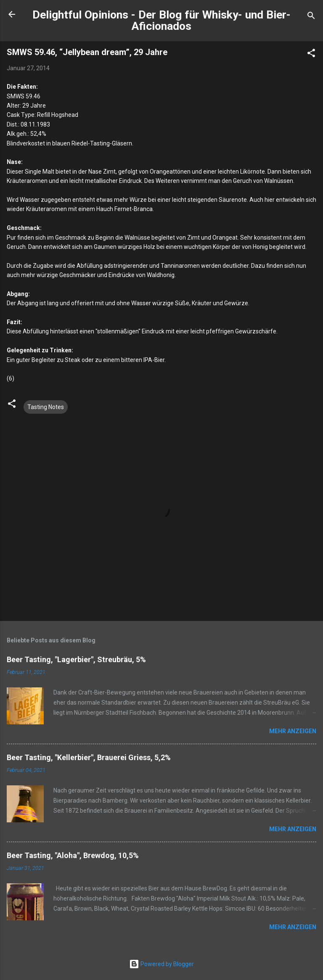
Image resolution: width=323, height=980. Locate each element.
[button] (311, 54)
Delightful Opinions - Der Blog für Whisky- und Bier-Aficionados (161, 20)
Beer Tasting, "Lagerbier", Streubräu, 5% (76, 659)
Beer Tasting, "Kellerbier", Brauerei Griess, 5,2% (89, 757)
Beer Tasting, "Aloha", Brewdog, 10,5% (73, 855)
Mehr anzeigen (293, 731)
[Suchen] (311, 17)
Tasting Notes (46, 407)
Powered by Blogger (161, 964)
